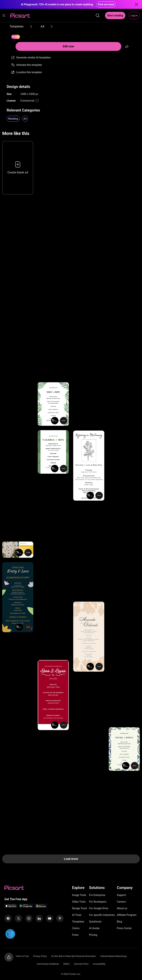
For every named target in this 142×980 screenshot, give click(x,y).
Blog (119, 922)
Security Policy (81, 964)
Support (121, 895)
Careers (121, 902)
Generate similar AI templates (34, 58)
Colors (76, 928)
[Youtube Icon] (50, 918)
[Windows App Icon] (41, 907)
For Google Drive (99, 908)
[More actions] (64, 421)
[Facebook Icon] (8, 918)
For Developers (98, 902)
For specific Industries (102, 915)
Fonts (75, 935)
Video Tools (79, 902)
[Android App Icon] (26, 907)
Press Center (124, 928)
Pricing (93, 935)
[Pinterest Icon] (60, 918)
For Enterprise (97, 895)
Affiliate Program (127, 915)
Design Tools (80, 908)
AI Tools (77, 915)
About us (122, 908)
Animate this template (29, 65)
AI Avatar (94, 928)
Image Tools (79, 895)
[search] (98, 15)
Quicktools (95, 922)
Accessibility (99, 964)
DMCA (67, 964)
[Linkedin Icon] (39, 918)
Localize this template (29, 72)
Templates (78, 922)
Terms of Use (22, 956)
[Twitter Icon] (18, 918)
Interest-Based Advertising (113, 956)
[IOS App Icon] (11, 907)
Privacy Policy (40, 956)
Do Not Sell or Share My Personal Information (74, 956)
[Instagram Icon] (29, 918)
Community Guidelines (48, 964)
